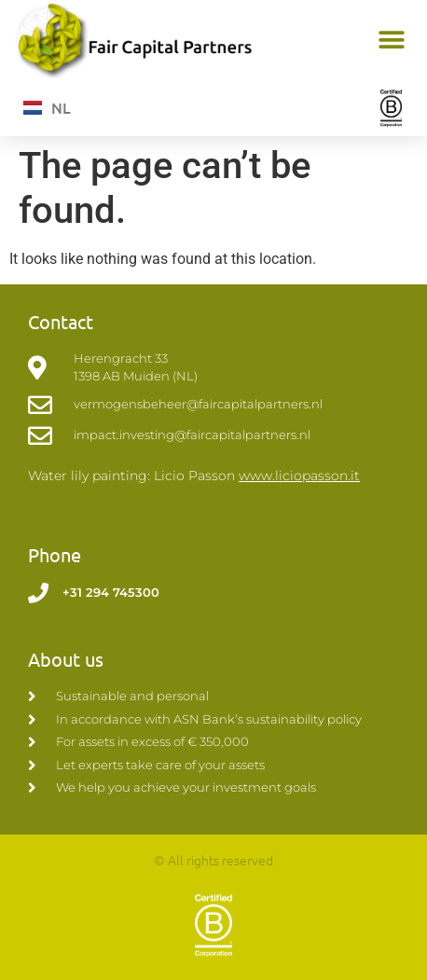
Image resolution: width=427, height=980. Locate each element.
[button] (392, 41)
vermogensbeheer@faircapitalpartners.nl (198, 404)
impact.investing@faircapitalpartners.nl (192, 435)
